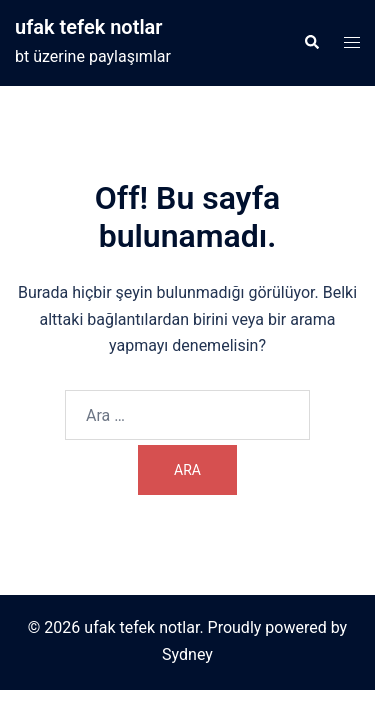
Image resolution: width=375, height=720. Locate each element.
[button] (311, 43)
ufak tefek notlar (89, 27)
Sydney (187, 654)
